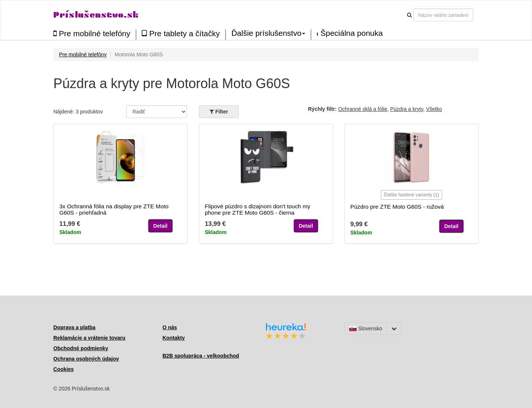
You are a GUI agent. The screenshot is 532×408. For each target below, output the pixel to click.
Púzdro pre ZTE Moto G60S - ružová (397, 207)
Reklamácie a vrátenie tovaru (89, 338)
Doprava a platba (74, 327)
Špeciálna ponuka (350, 33)
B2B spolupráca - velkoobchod (201, 356)
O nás (170, 327)
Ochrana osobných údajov (86, 359)
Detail (160, 226)
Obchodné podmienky (81, 348)
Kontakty (174, 338)
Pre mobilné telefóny (92, 33)
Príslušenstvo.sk (96, 15)
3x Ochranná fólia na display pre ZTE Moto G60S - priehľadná (114, 209)
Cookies (63, 369)
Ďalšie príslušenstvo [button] (268, 33)
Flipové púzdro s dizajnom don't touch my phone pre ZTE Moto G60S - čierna (258, 209)
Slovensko (366, 328)
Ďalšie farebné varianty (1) (411, 195)
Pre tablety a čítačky (181, 33)
